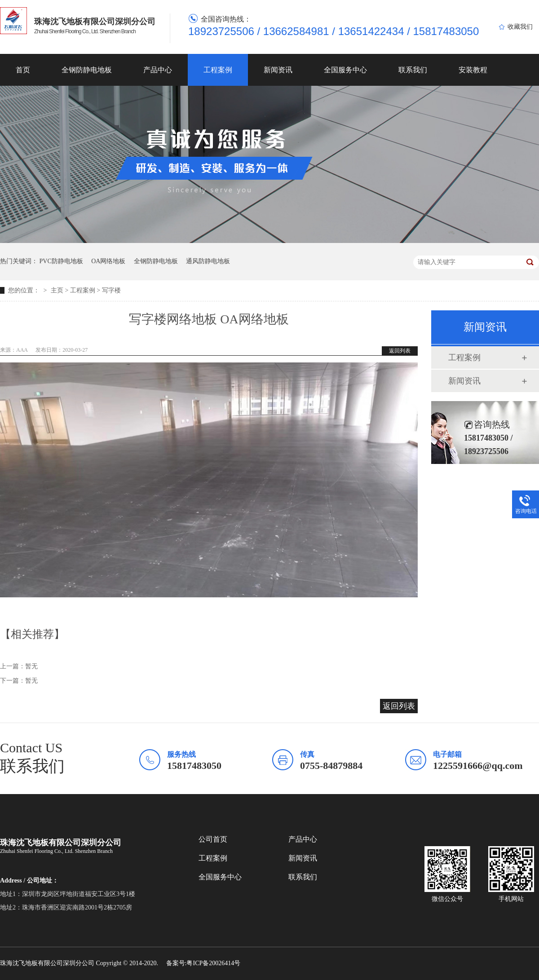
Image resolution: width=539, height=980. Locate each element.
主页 (57, 290)
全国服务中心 (345, 70)
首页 (23, 70)
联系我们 (413, 70)
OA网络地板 (108, 261)
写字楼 (111, 290)
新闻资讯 (278, 70)
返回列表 (400, 351)
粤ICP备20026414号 (213, 963)
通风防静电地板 (208, 261)
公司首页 (213, 839)
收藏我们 (520, 27)
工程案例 (218, 70)
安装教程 (473, 70)
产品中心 (158, 70)
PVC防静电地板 (61, 261)
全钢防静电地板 (87, 70)
